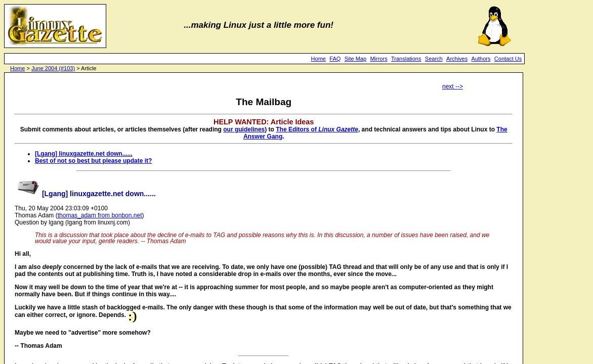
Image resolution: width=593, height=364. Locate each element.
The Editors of (317, 129)
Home (319, 59)
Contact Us (508, 59)
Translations (406, 59)
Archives (457, 59)
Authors (481, 59)
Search (434, 59)
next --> (453, 86)
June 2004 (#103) (53, 68)
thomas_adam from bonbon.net (100, 215)
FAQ (335, 59)
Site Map (355, 59)
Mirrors (378, 59)
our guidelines (244, 129)
